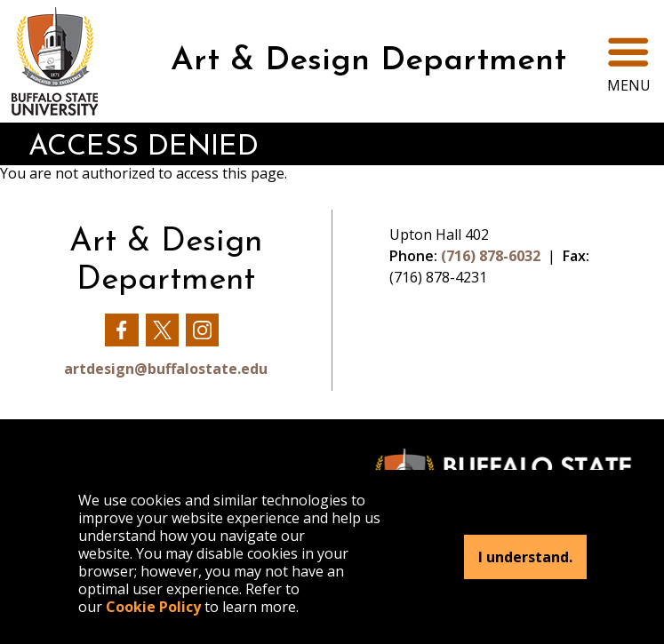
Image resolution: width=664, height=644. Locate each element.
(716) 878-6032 (491, 256)
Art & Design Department (368, 61)
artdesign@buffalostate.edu (166, 369)
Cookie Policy (153, 607)
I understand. (525, 557)
